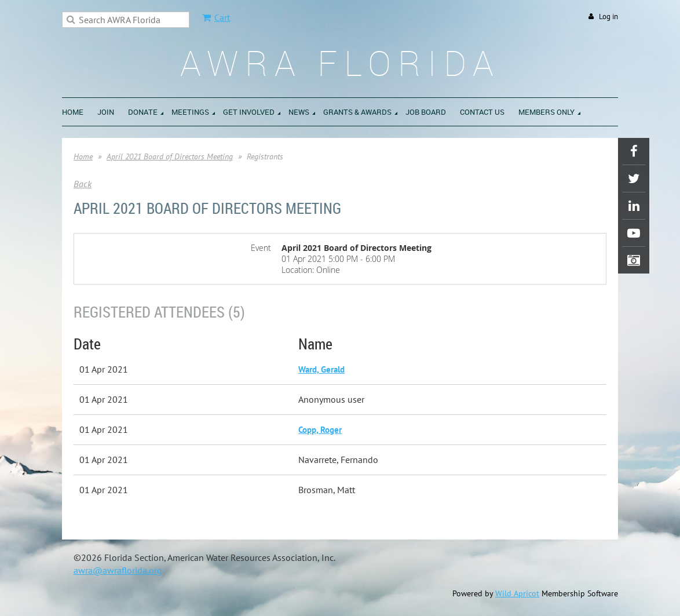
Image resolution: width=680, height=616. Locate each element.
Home (83, 156)
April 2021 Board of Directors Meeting (170, 156)
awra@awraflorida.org (118, 570)
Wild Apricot (517, 593)
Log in (608, 17)
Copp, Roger (320, 430)
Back (83, 184)
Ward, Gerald (321, 369)
